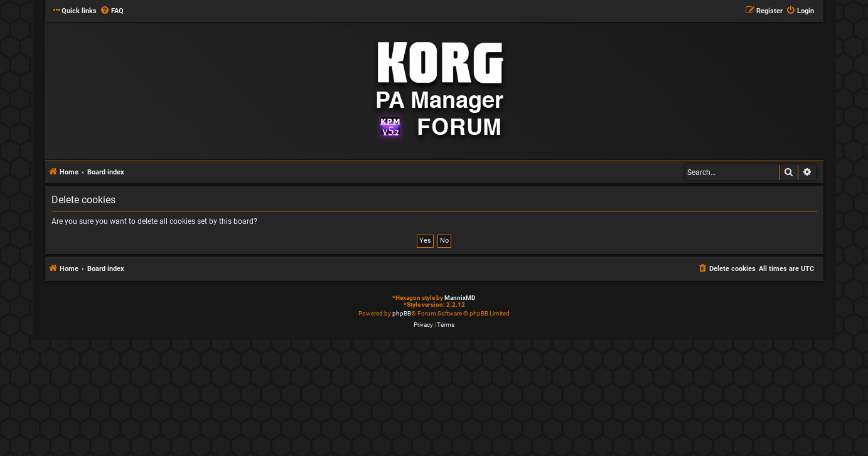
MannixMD (460, 298)
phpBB (402, 313)
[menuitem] (112, 11)
